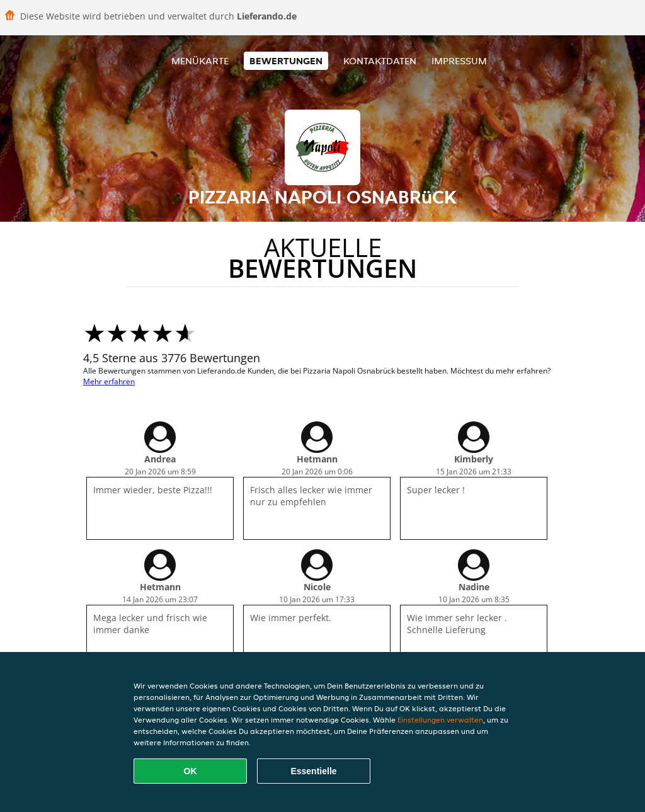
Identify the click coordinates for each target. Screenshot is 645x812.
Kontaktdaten (380, 61)
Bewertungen (286, 61)
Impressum (459, 61)
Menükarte (200, 61)
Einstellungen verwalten (440, 720)
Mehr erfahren (109, 381)
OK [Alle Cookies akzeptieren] (191, 771)
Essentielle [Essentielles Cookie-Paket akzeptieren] (313, 771)
